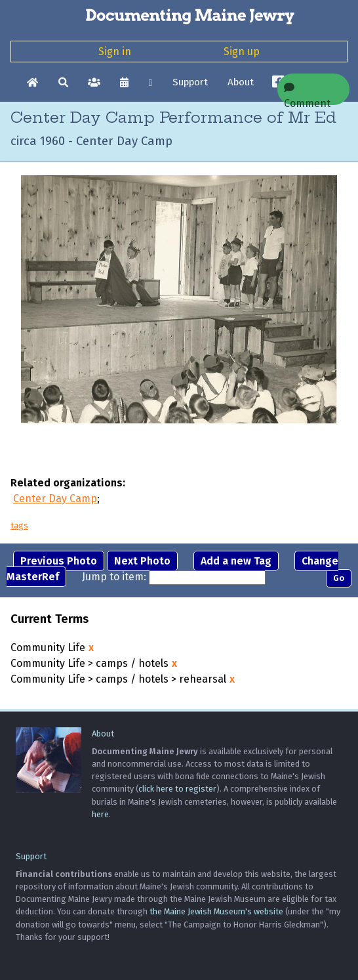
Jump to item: (114, 577)
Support (190, 82)
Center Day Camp (55, 499)
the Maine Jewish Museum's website (216, 911)
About (241, 82)
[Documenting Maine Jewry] (179, 16)
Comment (307, 94)
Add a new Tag (236, 561)
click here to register (177, 789)
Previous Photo (59, 561)
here (100, 814)
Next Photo (142, 561)
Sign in (115, 52)
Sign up (242, 52)
